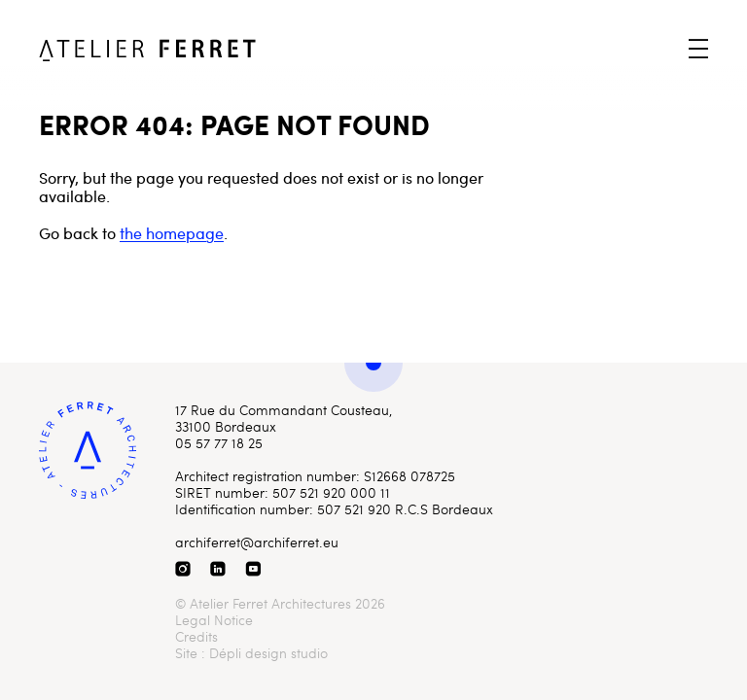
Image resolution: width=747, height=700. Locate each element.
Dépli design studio (268, 653)
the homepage (172, 233)
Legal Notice (214, 620)
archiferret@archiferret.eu (257, 542)
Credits (196, 636)
